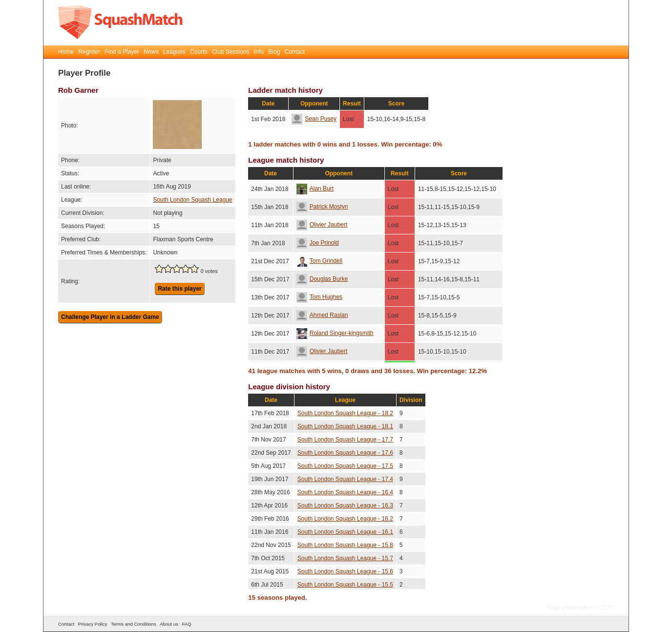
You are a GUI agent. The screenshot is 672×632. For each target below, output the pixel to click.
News (151, 52)
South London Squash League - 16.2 (345, 519)
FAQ (186, 624)
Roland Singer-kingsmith (335, 333)
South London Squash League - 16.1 (345, 532)
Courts (199, 52)
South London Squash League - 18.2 (345, 413)
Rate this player (179, 289)
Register (89, 52)
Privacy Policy (93, 624)
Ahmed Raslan (322, 315)
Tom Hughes (319, 297)
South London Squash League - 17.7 (345, 440)
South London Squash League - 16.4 (345, 492)
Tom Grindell (319, 261)
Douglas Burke (322, 279)
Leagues (174, 52)
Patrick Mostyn (322, 207)
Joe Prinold (318, 243)
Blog (274, 52)
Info (259, 52)
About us (169, 624)
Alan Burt (315, 189)
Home (66, 52)
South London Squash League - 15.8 (345, 545)
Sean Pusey (314, 119)
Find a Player (122, 52)
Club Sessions (231, 52)
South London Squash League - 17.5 (345, 466)
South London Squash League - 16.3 (345, 506)
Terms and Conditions (134, 624)
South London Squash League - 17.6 (345, 453)
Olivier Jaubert (322, 225)
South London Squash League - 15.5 (345, 585)
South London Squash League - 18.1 (345, 426)
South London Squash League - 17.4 (345, 479)
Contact (295, 52)
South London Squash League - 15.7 (345, 558)
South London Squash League (192, 200)
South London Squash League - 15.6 (345, 571)
